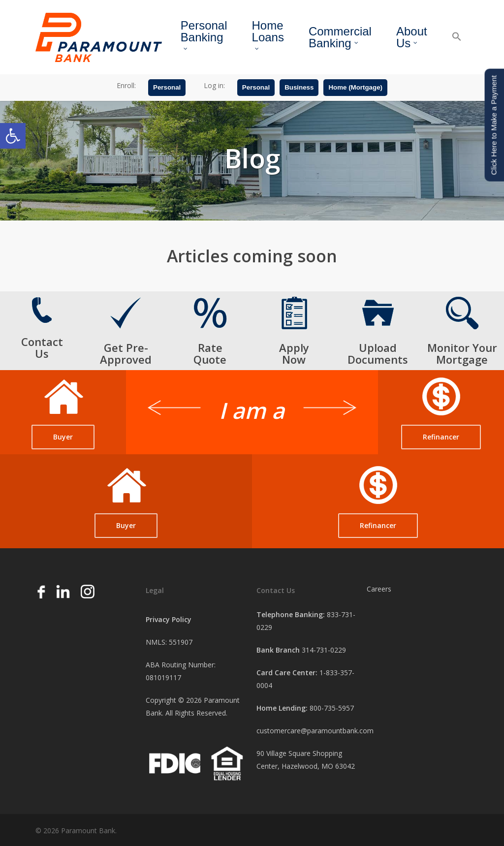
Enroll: (126, 88)
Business (299, 90)
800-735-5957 (332, 708)
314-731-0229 (324, 650)
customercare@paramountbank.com (315, 731)
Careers (379, 589)
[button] (13, 136)
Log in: (214, 88)
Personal (167, 90)
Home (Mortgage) (355, 90)
